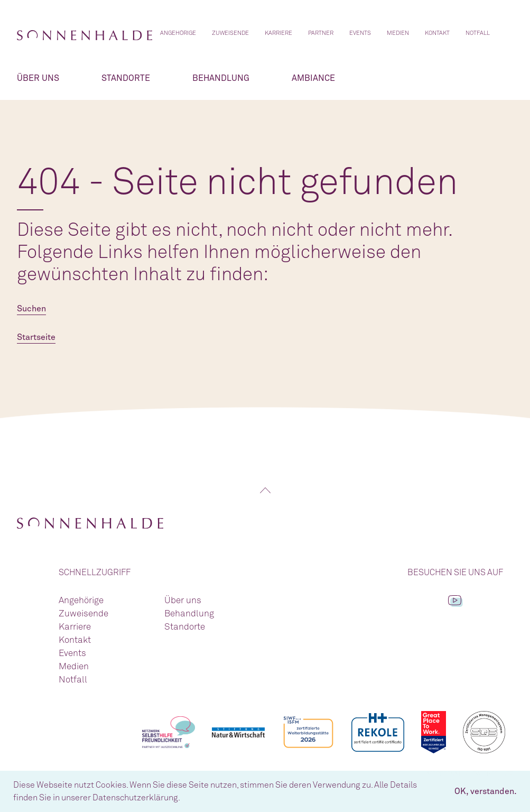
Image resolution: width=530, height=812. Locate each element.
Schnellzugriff (95, 573)
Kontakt (437, 33)
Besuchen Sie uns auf (455, 573)
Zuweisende (230, 33)
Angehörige (178, 33)
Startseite (36, 337)
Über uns (38, 78)
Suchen (31, 309)
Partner (321, 33)
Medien (398, 33)
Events (360, 33)
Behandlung (221, 78)
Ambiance (313, 78)
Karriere (278, 33)
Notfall (478, 33)
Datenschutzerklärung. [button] (136, 798)
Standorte (126, 78)
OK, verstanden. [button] (486, 791)
